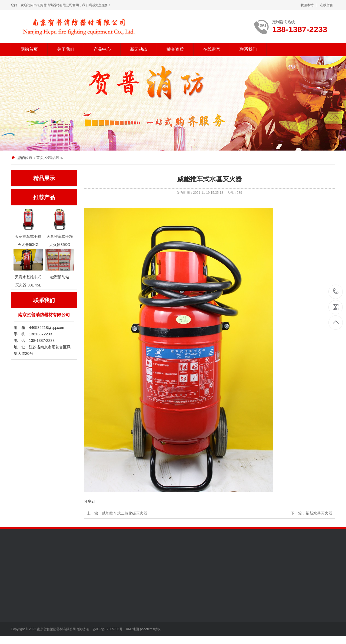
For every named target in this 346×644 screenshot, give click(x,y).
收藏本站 (307, 5)
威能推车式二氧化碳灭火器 (125, 513)
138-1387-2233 (336, 292)
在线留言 (327, 5)
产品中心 (102, 49)
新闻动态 (139, 49)
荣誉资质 (175, 49)
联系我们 (248, 49)
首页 (40, 158)
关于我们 (66, 49)
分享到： (91, 501)
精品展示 (56, 158)
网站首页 (29, 49)
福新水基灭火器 (319, 513)
